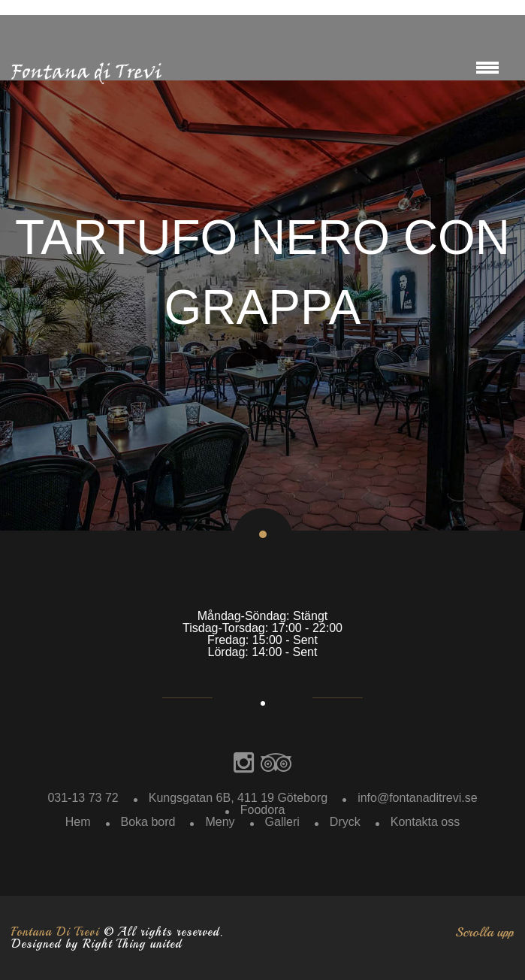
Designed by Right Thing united (97, 944)
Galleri (282, 822)
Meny (220, 822)
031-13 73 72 (83, 798)
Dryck (345, 822)
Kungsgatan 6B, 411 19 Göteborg (238, 798)
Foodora (263, 810)
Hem (78, 822)
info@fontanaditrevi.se (417, 798)
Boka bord (148, 822)
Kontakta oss (425, 822)
